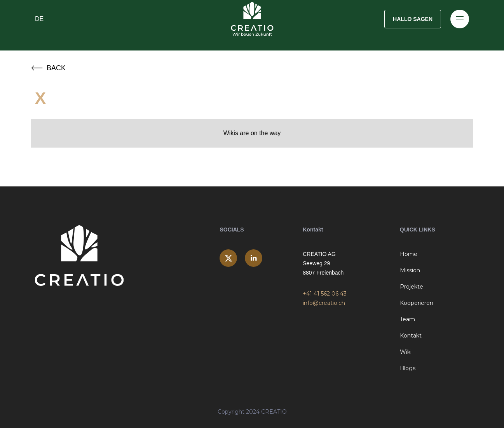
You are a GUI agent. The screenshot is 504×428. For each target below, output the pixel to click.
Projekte (412, 287)
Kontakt (411, 336)
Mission (410, 270)
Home (409, 254)
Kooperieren (417, 303)
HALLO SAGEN (413, 19)
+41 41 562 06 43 (325, 294)
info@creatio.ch (324, 303)
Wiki (406, 352)
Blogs (408, 368)
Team (407, 319)
